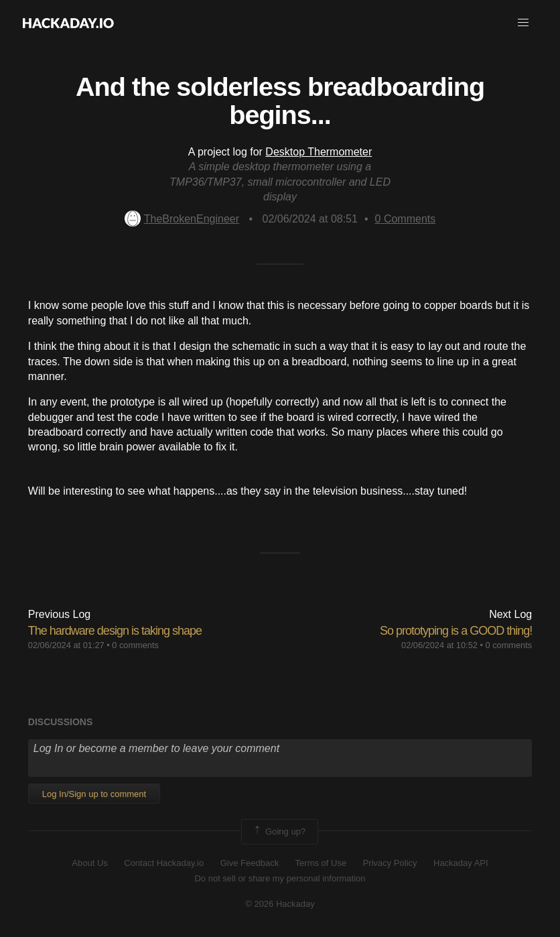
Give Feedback (250, 863)
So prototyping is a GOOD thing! (456, 631)
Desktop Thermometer (319, 152)
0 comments (135, 645)
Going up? (279, 832)
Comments (406, 219)
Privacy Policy (390, 863)
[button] (523, 23)
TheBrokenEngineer (182, 219)
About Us (89, 863)
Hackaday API (461, 863)
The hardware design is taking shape (115, 631)
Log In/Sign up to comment (94, 794)
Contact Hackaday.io (164, 863)
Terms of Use (321, 863)
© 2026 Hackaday (280, 904)
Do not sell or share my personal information (280, 878)
